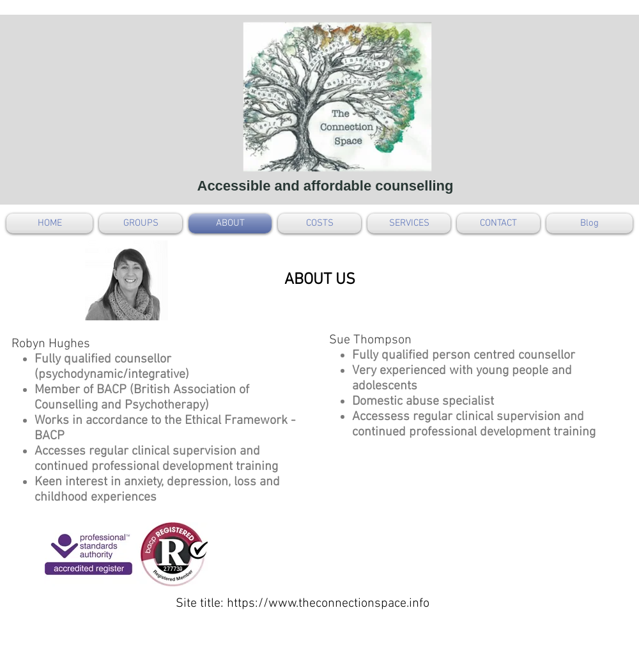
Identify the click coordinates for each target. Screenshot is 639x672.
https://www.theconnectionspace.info (328, 604)
